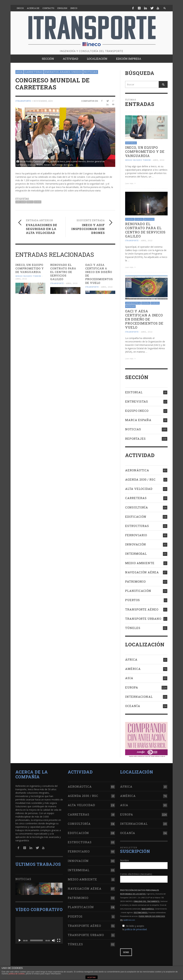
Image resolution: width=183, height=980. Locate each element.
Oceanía (133, 706)
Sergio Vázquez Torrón (28, 276)
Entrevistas (137, 401)
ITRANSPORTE (23, 101)
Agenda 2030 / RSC (140, 479)
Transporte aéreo (142, 609)
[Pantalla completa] (59, 940)
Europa (139, 219)
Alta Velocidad (139, 489)
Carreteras (34, 72)
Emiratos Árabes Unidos (63, 72)
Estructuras (137, 526)
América (133, 669)
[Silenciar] (53, 940)
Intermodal (136, 554)
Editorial (131, 143)
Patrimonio (135, 581)
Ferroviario (136, 535)
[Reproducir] (20, 940)
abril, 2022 (21, 279)
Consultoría (137, 507)
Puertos (133, 600)
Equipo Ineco (137, 411)
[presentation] (145, 940)
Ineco (30, 202)
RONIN (38, 202)
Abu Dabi (21, 202)
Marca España (138, 420)
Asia (19, 72)
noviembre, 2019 (43, 101)
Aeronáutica (133, 303)
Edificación (136, 517)
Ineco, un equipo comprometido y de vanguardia (30, 268)
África (131, 659)
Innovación (136, 544)
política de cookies (17, 974)
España (130, 219)
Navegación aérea (142, 572)
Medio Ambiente (140, 563)
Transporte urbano (143, 619)
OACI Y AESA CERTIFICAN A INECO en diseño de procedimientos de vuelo (99, 274)
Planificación (138, 591)
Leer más (131, 183)
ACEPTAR (91, 977)
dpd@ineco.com (129, 920)
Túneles (133, 628)
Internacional (139, 697)
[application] (39, 930)
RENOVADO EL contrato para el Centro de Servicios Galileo (63, 272)
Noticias (91, 72)
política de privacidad (136, 929)
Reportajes (135, 439)
